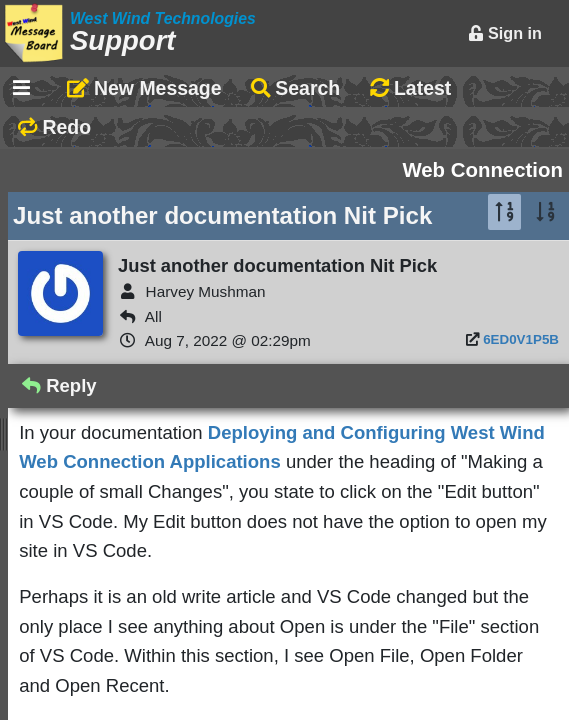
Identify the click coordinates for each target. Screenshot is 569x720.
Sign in (505, 33)
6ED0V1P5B (521, 339)
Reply (59, 385)
